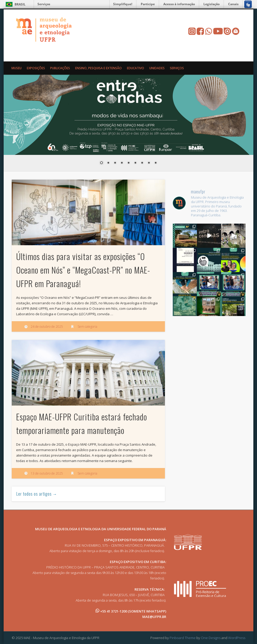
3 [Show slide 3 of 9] (115, 163)
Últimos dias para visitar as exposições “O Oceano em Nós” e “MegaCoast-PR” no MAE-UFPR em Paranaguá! (83, 270)
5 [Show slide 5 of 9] (128, 163)
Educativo (136, 68)
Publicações (60, 68)
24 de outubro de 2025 (47, 327)
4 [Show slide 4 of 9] (122, 163)
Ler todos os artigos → (37, 494)
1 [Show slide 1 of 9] (101, 163)
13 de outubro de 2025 (47, 473)
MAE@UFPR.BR (154, 617)
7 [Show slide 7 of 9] (142, 163)
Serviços (44, 4)
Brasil (20, 4)
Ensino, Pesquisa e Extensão (98, 68)
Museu (17, 68)
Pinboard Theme (183, 638)
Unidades (157, 68)
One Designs (211, 638)
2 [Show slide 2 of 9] (108, 163)
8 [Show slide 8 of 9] (149, 163)
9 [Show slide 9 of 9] (156, 163)
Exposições (36, 68)
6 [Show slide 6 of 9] (135, 163)
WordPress (237, 638)
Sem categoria (87, 327)
